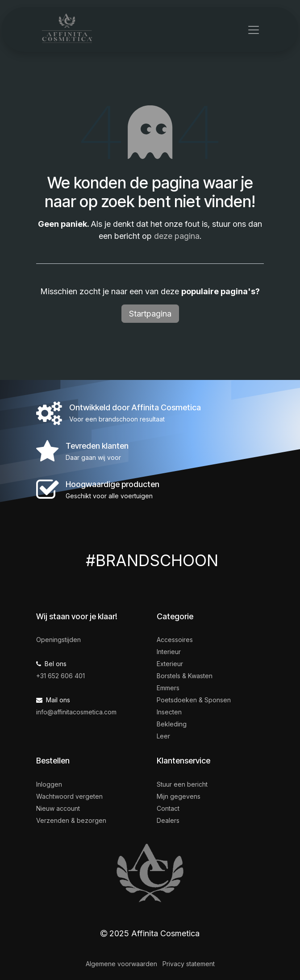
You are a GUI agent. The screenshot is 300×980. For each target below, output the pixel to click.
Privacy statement (189, 964)
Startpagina (150, 314)
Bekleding (172, 724)
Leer (163, 736)
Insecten (169, 712)
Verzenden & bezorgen (71, 820)
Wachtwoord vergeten (69, 796)
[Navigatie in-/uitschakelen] (254, 29)
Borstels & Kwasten (185, 676)
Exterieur (170, 664)
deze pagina (177, 236)
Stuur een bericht (182, 784)
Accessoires (175, 640)
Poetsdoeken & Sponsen (194, 700)
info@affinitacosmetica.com (76, 712)
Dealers (168, 820)
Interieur (169, 652)
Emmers (168, 688)
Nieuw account (58, 808)
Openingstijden (58, 640)
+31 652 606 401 (60, 676)
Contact (168, 808)
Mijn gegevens (179, 796)
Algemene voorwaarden (121, 964)
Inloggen (49, 784)
